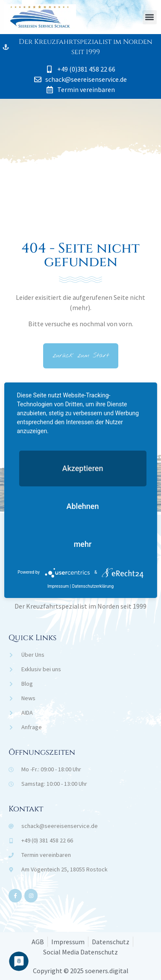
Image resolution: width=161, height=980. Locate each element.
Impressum (58, 586)
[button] (150, 17)
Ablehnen (83, 506)
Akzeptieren (82, 468)
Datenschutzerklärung (93, 586)
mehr (83, 544)
